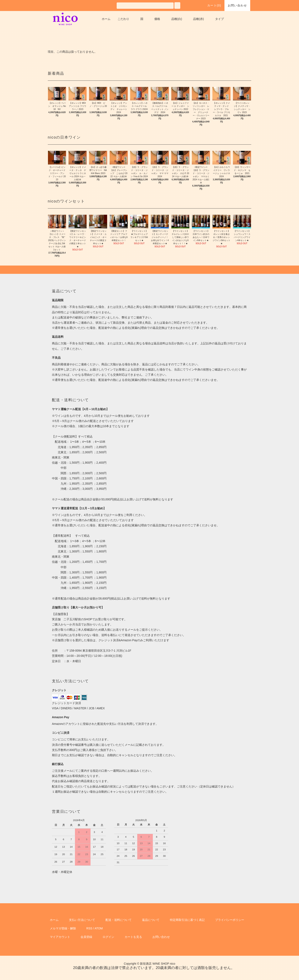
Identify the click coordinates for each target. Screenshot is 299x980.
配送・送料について (119, 920)
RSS (89, 928)
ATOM (99, 928)
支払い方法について (82, 920)
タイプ (219, 19)
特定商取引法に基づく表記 (187, 920)
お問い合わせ (237, 5)
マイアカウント (60, 937)
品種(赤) (198, 19)
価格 (157, 19)
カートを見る (133, 937)
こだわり (123, 19)
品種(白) (177, 19)
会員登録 (86, 937)
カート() (212, 5)
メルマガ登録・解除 (63, 928)
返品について (151, 920)
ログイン (108, 937)
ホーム (106, 19)
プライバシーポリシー (230, 920)
